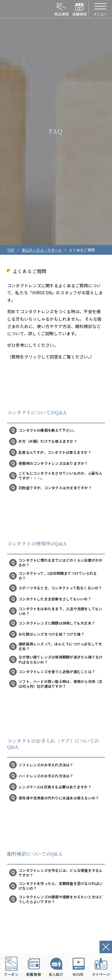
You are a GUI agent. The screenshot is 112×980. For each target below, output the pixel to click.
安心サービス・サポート (42, 250)
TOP (11, 250)
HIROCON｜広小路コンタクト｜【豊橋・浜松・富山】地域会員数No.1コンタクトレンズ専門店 (24, 9)
